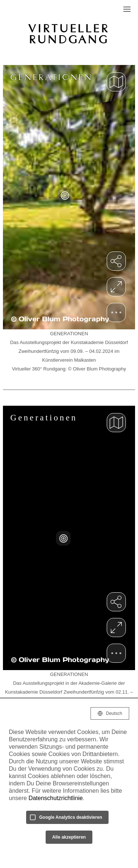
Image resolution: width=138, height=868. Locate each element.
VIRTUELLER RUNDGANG (69, 34)
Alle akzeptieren (69, 837)
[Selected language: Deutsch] (110, 713)
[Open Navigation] (127, 9)
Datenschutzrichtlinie (56, 798)
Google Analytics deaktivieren (71, 817)
